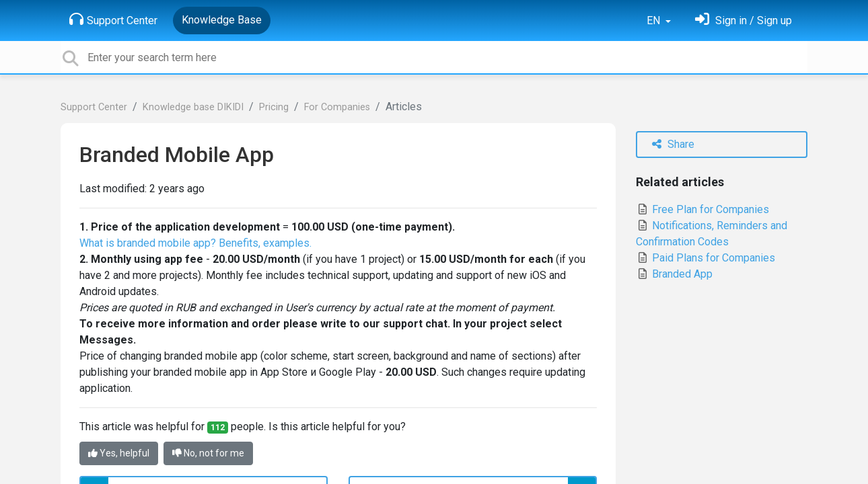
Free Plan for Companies (702, 209)
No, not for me (208, 453)
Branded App (674, 274)
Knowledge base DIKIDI (193, 107)
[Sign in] (744, 21)
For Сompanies (337, 107)
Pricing (274, 107)
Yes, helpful (119, 453)
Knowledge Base (222, 20)
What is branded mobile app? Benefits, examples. (195, 243)
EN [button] (655, 21)
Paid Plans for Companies (706, 258)
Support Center (113, 19)
